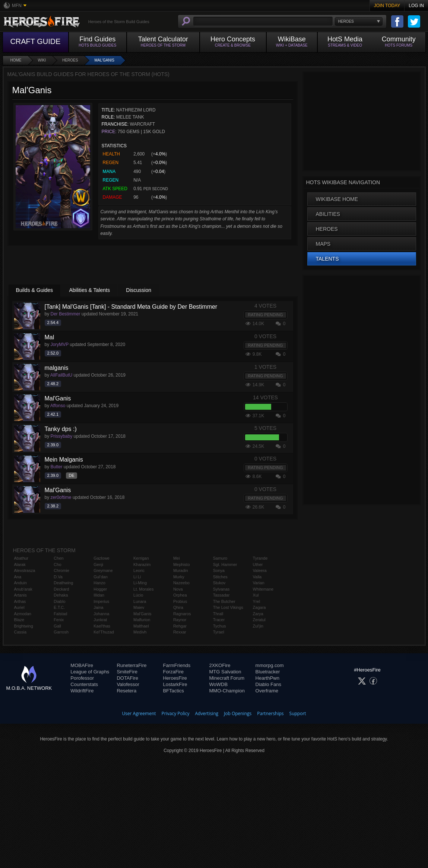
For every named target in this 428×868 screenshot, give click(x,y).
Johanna (101, 614)
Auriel (19, 607)
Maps (323, 244)
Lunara (140, 601)
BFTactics (173, 691)
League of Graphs (90, 672)
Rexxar (180, 632)
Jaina (98, 607)
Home (16, 60)
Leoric (139, 570)
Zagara (259, 607)
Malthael (141, 626)
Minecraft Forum (227, 678)
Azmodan (23, 614)
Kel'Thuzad (104, 632)
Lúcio (138, 595)
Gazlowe (102, 558)
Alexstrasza (25, 570)
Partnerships (270, 713)
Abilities (328, 214)
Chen (58, 558)
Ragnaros (182, 614)
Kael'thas (102, 626)
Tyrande (260, 558)
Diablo (59, 601)
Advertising (207, 713)
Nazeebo (181, 583)
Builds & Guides (35, 290)
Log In (416, 6)
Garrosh (61, 632)
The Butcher (224, 601)
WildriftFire (82, 691)
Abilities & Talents (89, 290)
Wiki (42, 60)
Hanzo (99, 583)
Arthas (20, 601)
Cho (57, 564)
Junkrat (100, 620)
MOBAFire (82, 665)
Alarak (20, 564)
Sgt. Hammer (225, 564)
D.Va (58, 577)
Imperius (101, 601)
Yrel (257, 601)
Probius (180, 601)
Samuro (220, 558)
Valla (257, 577)
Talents (327, 259)
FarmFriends (177, 665)
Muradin (181, 570)
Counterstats (84, 684)
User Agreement (139, 713)
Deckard (61, 589)
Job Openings (238, 713)
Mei (177, 558)
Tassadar (221, 595)
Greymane (103, 570)
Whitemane (263, 589)
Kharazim (142, 564)
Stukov (219, 583)
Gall (57, 626)
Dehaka (61, 595)
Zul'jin (258, 626)
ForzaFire (173, 672)
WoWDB (219, 684)
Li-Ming (140, 583)
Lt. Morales (143, 589)
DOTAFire (127, 678)
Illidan (99, 595)
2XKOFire (220, 665)
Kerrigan (141, 558)
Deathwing (63, 583)
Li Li (137, 577)
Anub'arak (23, 589)
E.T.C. (59, 607)
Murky (179, 577)
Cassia (20, 632)
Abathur (21, 558)
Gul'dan (101, 577)
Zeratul (259, 620)
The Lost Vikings (228, 607)
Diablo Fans (268, 684)
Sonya (219, 570)
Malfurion (142, 620)
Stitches (220, 577)
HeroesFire (175, 678)
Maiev (139, 607)
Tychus (220, 626)
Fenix (59, 620)
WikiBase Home (337, 199)
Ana (18, 577)
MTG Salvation (225, 672)
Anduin (20, 583)
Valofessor (128, 684)
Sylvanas (221, 589)
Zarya (258, 614)
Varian (259, 583)
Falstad (60, 614)
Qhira (178, 607)
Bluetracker (268, 672)
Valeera (260, 570)
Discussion (139, 290)
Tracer (219, 620)
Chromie (61, 570)
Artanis (20, 595)
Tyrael (219, 632)
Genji (98, 564)
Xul (256, 595)
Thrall (218, 614)
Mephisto (182, 564)
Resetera (126, 691)
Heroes (70, 60)
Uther (258, 564)
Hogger (100, 589)
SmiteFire (127, 672)
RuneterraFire (131, 665)
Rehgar (180, 626)
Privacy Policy (176, 713)
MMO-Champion (227, 691)
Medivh (140, 632)
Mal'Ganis (104, 60)
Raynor (180, 620)
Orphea (180, 595)
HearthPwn (267, 678)
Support (298, 713)
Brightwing (24, 626)
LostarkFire (175, 684)
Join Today (387, 6)
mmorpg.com (270, 665)
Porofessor (82, 678)
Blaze (19, 620)
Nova (178, 589)
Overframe (267, 691)
